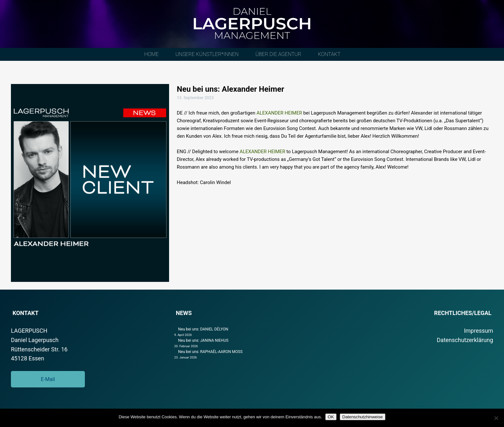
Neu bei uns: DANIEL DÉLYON (203, 329)
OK (331, 417)
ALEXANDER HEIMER (279, 113)
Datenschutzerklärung (465, 340)
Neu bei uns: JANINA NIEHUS (203, 340)
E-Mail (48, 379)
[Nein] (496, 418)
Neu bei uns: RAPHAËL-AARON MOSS (210, 352)
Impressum (478, 331)
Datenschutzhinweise (363, 417)
